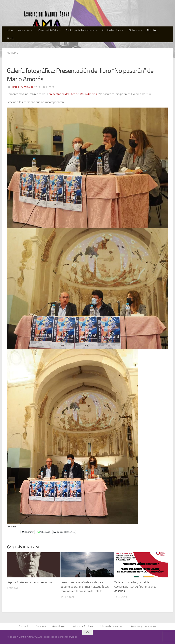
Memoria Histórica (50, 31)
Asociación (26, 31)
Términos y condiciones (142, 626)
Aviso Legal (59, 626)
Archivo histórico (112, 31)
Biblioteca (134, 31)
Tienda (165, 31)
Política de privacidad (111, 626)
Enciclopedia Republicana (81, 31)
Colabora (42, 626)
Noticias (152, 31)
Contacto (25, 626)
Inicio (12, 31)
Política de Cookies (82, 626)
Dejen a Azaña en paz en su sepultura (30, 582)
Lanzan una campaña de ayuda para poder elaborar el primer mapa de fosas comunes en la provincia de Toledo (85, 587)
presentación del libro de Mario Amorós (73, 94)
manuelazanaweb (22, 87)
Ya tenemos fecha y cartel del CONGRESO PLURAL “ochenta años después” (135, 587)
